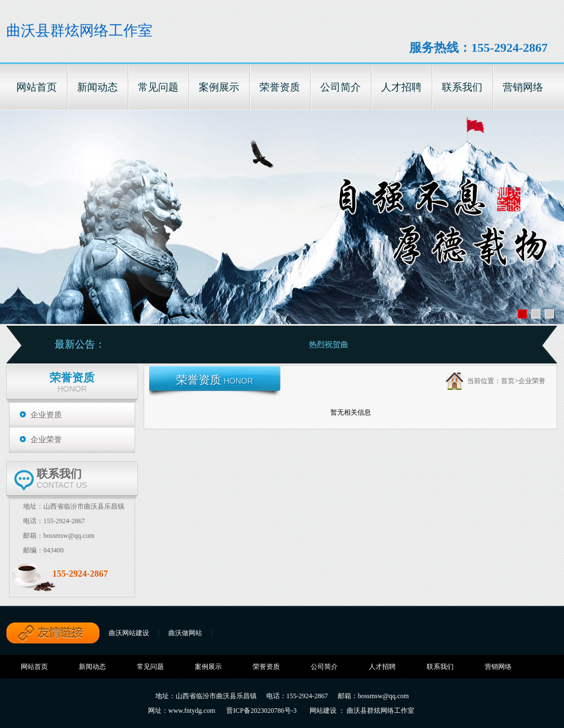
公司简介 (324, 667)
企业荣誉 (46, 440)
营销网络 (498, 667)
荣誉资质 (266, 667)
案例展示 (208, 667)
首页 (508, 381)
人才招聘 (382, 667)
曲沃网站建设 (129, 633)
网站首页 (34, 667)
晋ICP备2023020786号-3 (261, 711)
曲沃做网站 (185, 633)
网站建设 (323, 711)
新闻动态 (92, 667)
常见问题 (150, 667)
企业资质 (46, 415)
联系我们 (440, 667)
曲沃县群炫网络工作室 (79, 31)
